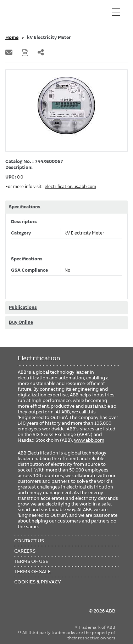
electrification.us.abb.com (70, 187)
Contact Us (29, 541)
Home (12, 38)
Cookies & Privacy (38, 582)
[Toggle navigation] (116, 12)
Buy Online (21, 322)
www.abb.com (89, 440)
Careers (25, 551)
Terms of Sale (32, 571)
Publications (23, 307)
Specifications (25, 207)
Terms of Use (31, 561)
